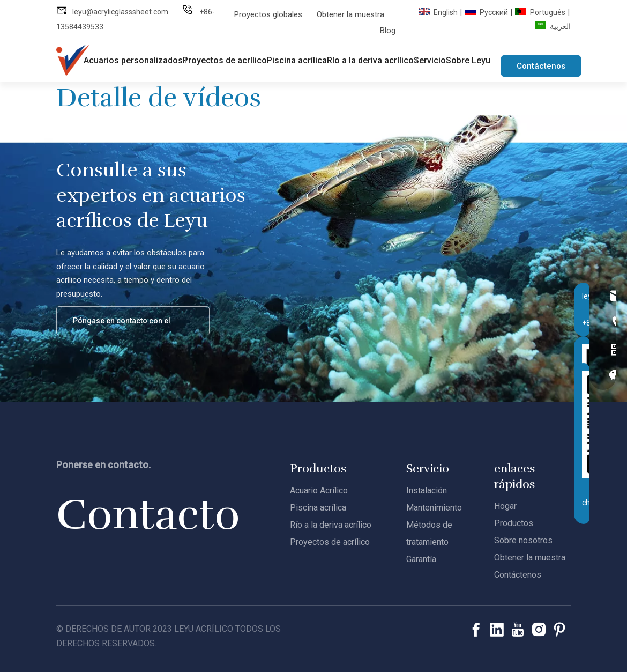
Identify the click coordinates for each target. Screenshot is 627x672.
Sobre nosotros (523, 540)
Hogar (505, 506)
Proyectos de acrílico (330, 542)
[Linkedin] (497, 630)
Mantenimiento (434, 508)
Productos (514, 523)
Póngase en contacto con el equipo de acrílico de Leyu (125, 326)
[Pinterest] (559, 630)
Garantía (421, 559)
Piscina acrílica (318, 508)
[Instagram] (539, 630)
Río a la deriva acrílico (331, 525)
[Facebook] (476, 630)
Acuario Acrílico (319, 490)
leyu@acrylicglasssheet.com (120, 12)
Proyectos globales (268, 14)
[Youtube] (518, 630)
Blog (388, 31)
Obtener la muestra (350, 14)
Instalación (427, 490)
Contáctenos (541, 66)
